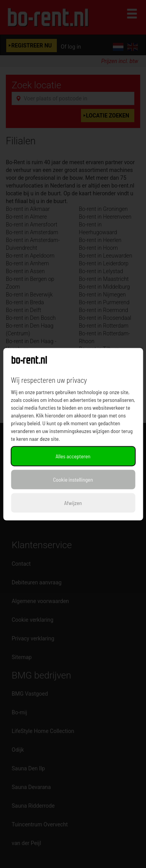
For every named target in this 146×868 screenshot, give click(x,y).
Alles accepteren (73, 456)
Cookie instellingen (73, 479)
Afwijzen (73, 502)
